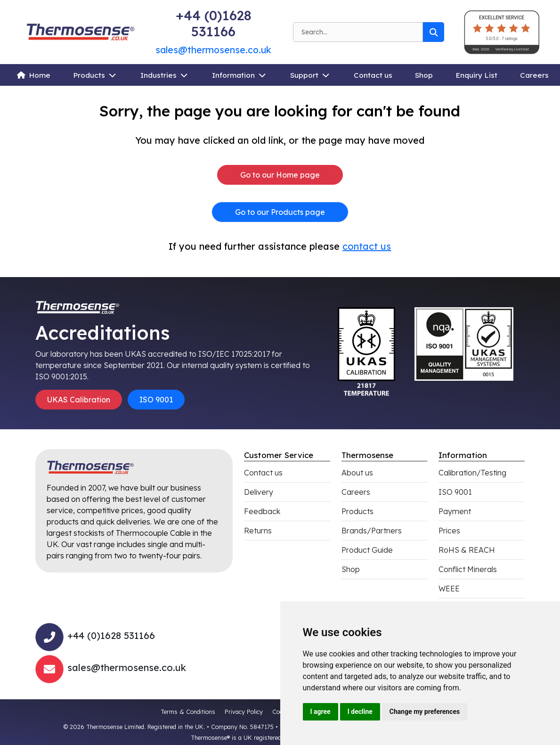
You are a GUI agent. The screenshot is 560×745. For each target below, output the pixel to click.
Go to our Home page (280, 175)
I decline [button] (360, 712)
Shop (424, 75)
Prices (449, 531)
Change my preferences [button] (425, 712)
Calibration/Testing (472, 473)
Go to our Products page (280, 212)
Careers (534, 75)
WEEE (449, 589)
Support (304, 75)
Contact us (373, 75)
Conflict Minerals (468, 569)
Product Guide (367, 550)
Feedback (262, 511)
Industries (158, 75)
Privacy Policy (244, 712)
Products (89, 75)
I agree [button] (321, 712)
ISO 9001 (156, 400)
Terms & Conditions (188, 712)
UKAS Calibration (79, 400)
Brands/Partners (372, 531)
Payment (455, 511)
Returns (258, 531)
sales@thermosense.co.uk (213, 50)
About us (357, 473)
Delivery (259, 492)
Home (40, 75)
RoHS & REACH (467, 550)
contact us (367, 246)
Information (233, 75)
